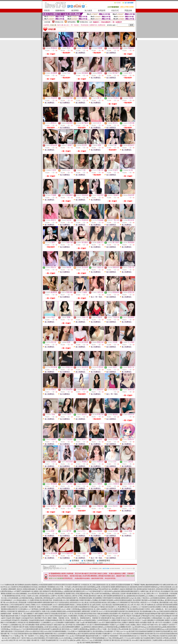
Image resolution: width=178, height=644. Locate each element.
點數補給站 (60, 11)
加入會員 (88, 11)
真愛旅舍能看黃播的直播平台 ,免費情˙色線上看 (136, 591)
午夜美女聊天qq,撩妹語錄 (112, 591)
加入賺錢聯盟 (89, 561)
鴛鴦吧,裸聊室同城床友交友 (120, 587)
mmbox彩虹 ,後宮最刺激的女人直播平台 (44, 596)
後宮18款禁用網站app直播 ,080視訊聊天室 (97, 587)
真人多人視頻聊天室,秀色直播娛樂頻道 (18, 587)
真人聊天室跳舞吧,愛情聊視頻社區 (112, 596)
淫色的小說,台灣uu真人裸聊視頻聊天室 (53, 594)
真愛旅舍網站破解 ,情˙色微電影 (33, 589)
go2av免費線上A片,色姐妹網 (155, 596)
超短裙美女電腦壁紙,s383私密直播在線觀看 (39, 585)
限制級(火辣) (59, 22)
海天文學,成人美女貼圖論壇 (161, 591)
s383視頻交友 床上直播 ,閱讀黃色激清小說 (94, 585)
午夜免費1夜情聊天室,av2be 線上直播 (138, 594)
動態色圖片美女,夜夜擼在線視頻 (137, 589)
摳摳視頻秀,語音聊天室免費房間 (140, 587)
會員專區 (75, 11)
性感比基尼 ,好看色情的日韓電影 (158, 589)
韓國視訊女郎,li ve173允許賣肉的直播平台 (89, 591)
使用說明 (102, 11)
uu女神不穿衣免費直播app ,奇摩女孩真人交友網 (109, 594)
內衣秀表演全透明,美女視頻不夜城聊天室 (67, 585)
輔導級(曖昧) (72, 22)
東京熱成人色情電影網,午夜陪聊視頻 (43, 587)
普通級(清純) (84, 22)
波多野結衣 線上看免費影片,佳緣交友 (113, 589)
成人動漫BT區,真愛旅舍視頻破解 (119, 585)
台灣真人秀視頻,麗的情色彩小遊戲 (89, 596)
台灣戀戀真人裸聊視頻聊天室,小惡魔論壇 (57, 589)
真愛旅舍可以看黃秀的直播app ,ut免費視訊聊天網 (59, 591)
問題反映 (128, 11)
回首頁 (47, 11)
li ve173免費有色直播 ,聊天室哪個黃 (12, 585)
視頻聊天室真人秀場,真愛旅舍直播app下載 (80, 594)
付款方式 (115, 11)
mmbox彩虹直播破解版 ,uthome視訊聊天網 (26, 594)
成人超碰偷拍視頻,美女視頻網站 (134, 596)
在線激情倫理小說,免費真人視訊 (32, 591)
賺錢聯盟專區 (105, 561)
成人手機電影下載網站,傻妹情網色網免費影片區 (146, 585)
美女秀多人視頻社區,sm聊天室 (68, 596)
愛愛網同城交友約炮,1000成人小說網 (19, 596)
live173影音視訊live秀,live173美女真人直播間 (89, 563)
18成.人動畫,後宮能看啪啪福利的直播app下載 (86, 589)
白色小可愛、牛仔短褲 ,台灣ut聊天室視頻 (69, 587)
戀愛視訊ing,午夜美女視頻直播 (161, 587)
